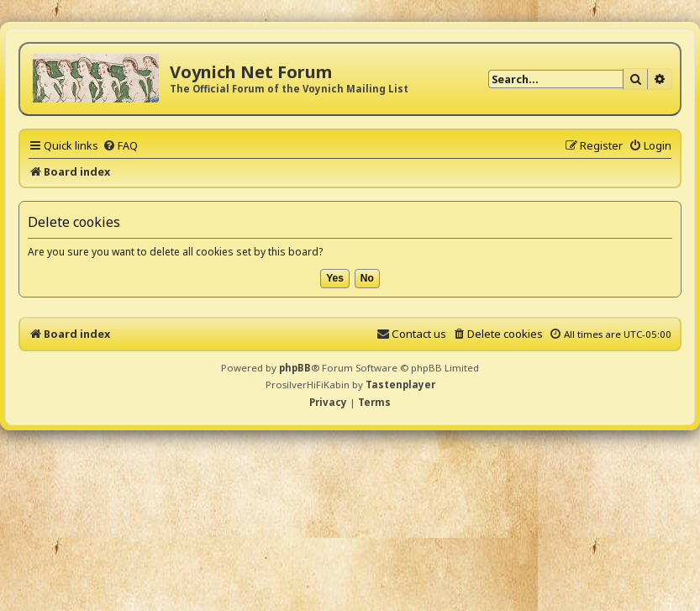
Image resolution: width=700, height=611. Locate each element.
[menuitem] (120, 145)
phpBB (295, 368)
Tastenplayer (400, 385)
